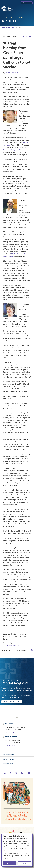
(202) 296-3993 (11, 732)
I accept (10, 863)
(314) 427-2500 (11, 745)
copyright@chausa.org (11, 645)
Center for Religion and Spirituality (15, 150)
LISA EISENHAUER (12, 73)
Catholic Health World (8, 27)
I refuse (24, 863)
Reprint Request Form (12, 702)
